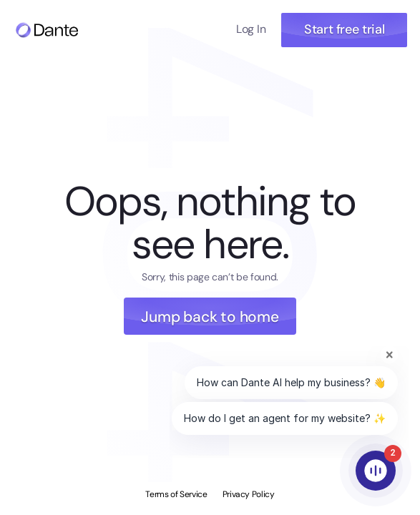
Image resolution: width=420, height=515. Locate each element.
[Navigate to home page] (47, 30)
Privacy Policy (249, 494)
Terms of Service (176, 494)
